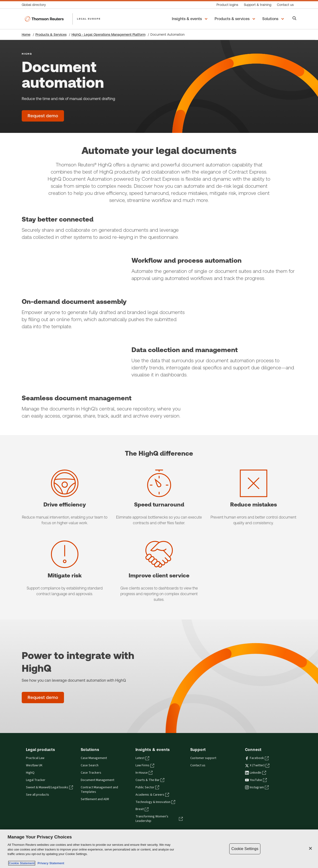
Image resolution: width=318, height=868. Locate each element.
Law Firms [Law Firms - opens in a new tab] (145, 765)
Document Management (98, 780)
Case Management (94, 758)
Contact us (198, 765)
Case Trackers (91, 773)
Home (26, 35)
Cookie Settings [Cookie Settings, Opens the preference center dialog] (245, 849)
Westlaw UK (34, 765)
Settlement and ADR (95, 799)
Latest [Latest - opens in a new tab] (142, 758)
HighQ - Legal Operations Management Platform (108, 35)
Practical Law (35, 758)
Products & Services (51, 35)
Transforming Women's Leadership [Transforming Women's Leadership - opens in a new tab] (159, 819)
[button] (190, 19)
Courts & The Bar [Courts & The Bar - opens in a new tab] (150, 780)
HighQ (30, 773)
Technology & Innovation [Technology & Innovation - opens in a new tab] (155, 802)
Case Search (90, 765)
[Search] (295, 19)
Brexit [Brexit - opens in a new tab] (142, 809)
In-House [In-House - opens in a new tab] (144, 773)
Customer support (203, 758)
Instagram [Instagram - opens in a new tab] (257, 787)
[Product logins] (227, 5)
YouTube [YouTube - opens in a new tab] (256, 780)
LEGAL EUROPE (89, 19)
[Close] (310, 848)
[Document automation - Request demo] (43, 116)
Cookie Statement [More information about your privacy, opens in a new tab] (22, 863)
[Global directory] (35, 5)
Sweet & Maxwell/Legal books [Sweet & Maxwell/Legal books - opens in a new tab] (49, 787)
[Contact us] (285, 5)
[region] (159, 849)
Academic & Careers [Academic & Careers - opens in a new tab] (152, 795)
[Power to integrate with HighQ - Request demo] (43, 698)
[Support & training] (258, 5)
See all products (38, 795)
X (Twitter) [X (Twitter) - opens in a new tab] (257, 765)
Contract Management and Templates (99, 790)
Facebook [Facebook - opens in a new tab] (257, 758)
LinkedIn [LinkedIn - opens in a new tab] (256, 773)
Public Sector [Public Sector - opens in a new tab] (147, 787)
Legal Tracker (36, 780)
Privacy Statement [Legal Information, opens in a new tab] (50, 863)
